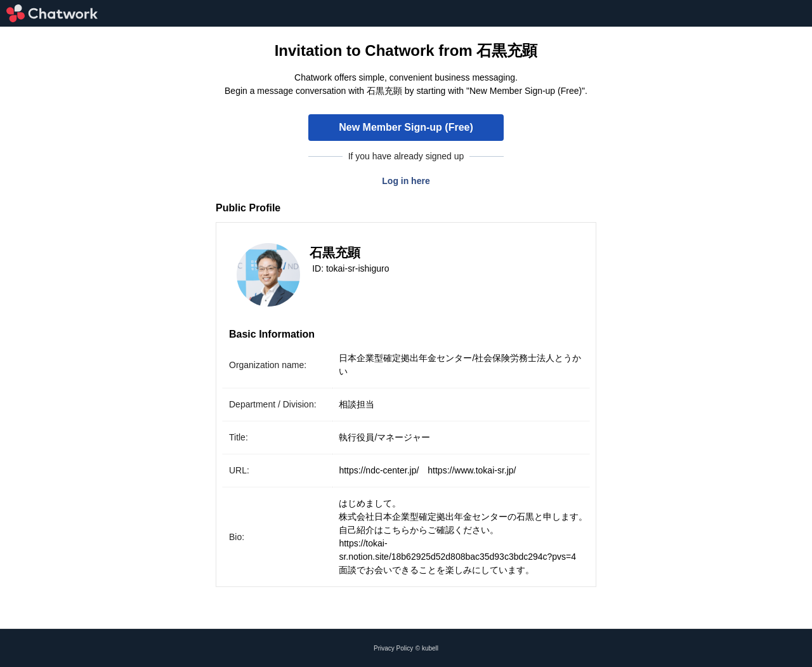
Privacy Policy (393, 648)
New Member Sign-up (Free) (406, 127)
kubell (430, 648)
